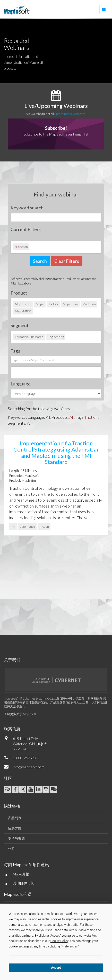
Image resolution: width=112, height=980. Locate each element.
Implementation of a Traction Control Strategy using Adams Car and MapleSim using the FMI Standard (56, 453)
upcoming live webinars (70, 114)
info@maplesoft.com (29, 767)
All (48, 417)
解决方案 (15, 828)
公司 (11, 849)
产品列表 (15, 818)
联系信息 (12, 729)
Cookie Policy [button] (59, 941)
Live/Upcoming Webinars (56, 106)
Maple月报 (21, 874)
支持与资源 (16, 839)
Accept (56, 968)
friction (91, 417)
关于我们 (12, 660)
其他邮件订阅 (24, 883)
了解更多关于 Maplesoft (20, 714)
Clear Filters (67, 261)
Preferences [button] (70, 946)
